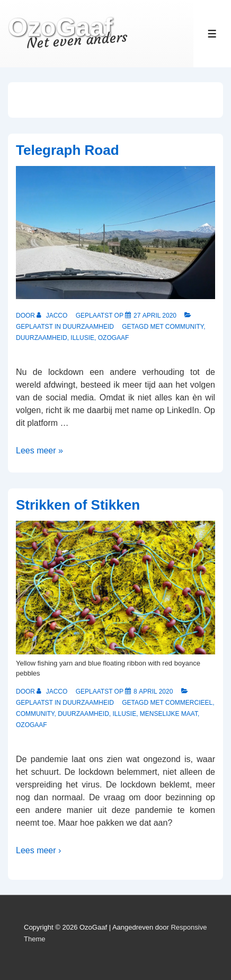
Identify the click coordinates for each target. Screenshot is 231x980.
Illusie (82, 338)
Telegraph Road (68, 150)
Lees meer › (38, 850)
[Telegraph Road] (155, 316)
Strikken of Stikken (78, 505)
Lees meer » (39, 450)
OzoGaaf (60, 27)
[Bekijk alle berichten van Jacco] (53, 316)
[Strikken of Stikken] (153, 692)
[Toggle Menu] (212, 34)
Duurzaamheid (88, 327)
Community (184, 327)
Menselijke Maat (169, 714)
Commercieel (189, 703)
